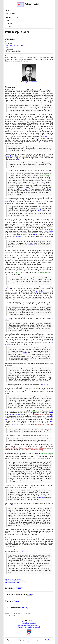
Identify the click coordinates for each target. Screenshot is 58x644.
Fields (51, 416)
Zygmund (46, 163)
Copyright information (29, 622)
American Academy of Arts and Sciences (34, 448)
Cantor (49, 189)
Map (7, 20)
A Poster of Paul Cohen (12, 582)
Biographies (11, 14)
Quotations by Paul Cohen (13, 579)
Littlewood (33, 234)
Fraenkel (41, 336)
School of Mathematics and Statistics (29, 625)
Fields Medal (33, 411)
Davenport (45, 236)
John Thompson (10, 201)
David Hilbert (40, 292)
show (19, 588)
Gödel (25, 353)
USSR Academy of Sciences (40, 414)
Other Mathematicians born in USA (16, 581)
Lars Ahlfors (15, 418)
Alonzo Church (10, 419)
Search (9, 27)
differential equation (47, 453)
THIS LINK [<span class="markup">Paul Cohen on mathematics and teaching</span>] (46, 385)
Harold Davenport (17, 236)
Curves (9, 24)
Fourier (42, 182)
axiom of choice (19, 273)
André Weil (44, 137)
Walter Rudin (49, 231)
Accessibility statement (29, 624)
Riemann (25, 189)
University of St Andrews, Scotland (29, 627)
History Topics (12, 17)
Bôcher (16, 425)
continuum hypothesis (46, 273)
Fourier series (45, 175)
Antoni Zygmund (10, 156)
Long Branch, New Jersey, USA (15, 45)
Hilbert (18, 295)
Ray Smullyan (39, 210)
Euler (38, 182)
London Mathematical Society (34, 450)
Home (8, 11)
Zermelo (36, 336)
